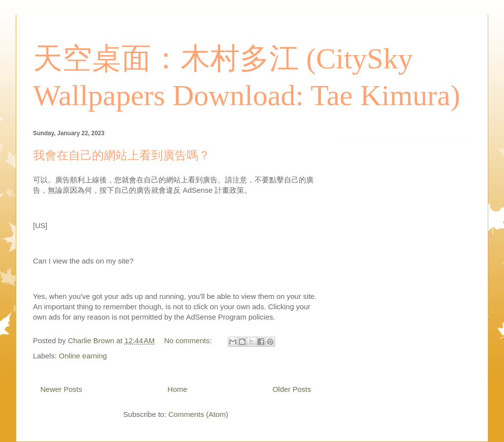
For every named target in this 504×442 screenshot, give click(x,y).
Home (177, 389)
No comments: (189, 340)
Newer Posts (61, 389)
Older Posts (292, 389)
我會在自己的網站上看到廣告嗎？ (122, 155)
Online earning (83, 356)
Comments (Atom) (198, 414)
